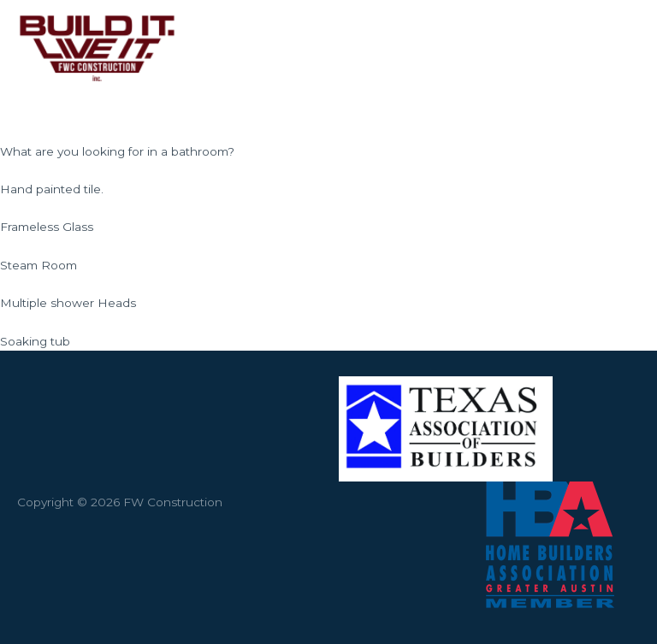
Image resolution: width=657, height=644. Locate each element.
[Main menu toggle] (622, 47)
